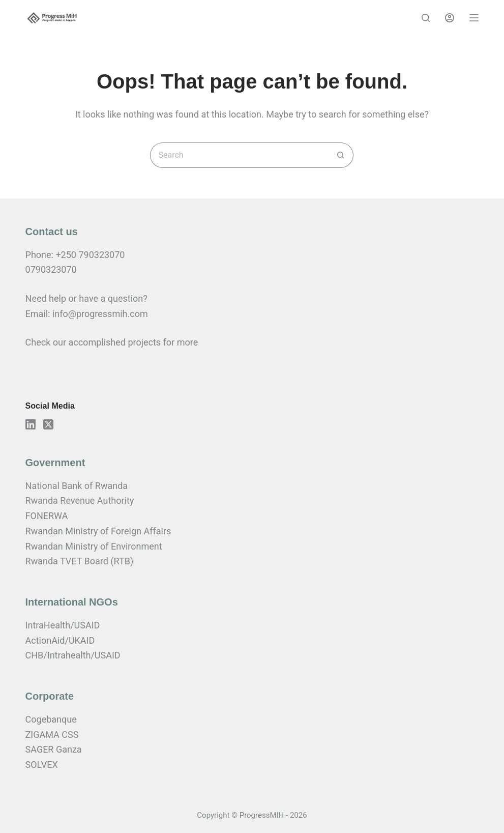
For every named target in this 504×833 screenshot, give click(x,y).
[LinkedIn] (31, 424)
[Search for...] (239, 155)
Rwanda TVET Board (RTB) (80, 561)
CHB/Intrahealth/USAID (73, 655)
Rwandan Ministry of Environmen (92, 546)
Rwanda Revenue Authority (80, 500)
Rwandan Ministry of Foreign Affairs (98, 531)
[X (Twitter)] (48, 424)
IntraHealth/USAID (63, 625)
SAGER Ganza (54, 749)
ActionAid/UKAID (60, 640)
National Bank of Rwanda (77, 486)
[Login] (450, 18)
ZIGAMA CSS (52, 735)
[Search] (426, 18)
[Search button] (341, 155)
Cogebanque (51, 719)
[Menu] (474, 18)
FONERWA (47, 516)
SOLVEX (42, 765)
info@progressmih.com (101, 314)
